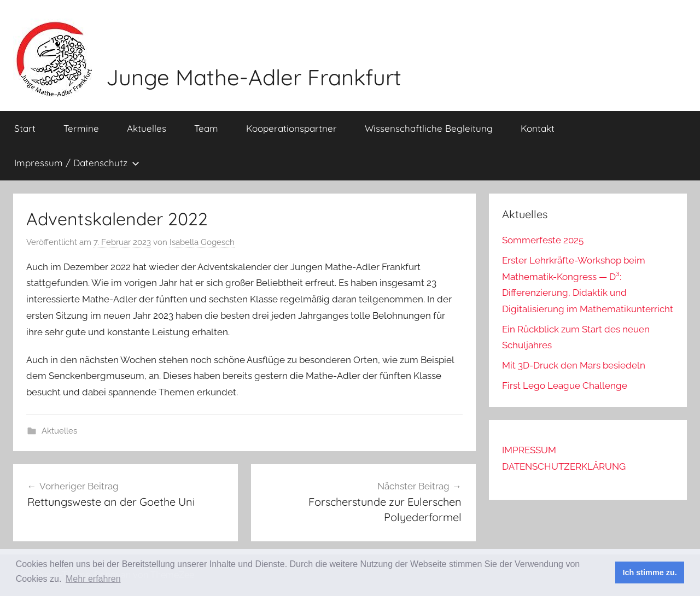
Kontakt (538, 128)
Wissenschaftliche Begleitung (429, 128)
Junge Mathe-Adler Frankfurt (254, 77)
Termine (81, 128)
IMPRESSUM (529, 450)
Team (206, 128)
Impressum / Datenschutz (77, 163)
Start (25, 128)
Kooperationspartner (291, 128)
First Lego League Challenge (565, 385)
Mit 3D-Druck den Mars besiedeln (574, 365)
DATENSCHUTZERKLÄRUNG (564, 466)
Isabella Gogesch (202, 242)
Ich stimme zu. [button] (650, 572)
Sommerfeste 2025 (543, 240)
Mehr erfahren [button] (93, 579)
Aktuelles (147, 128)
